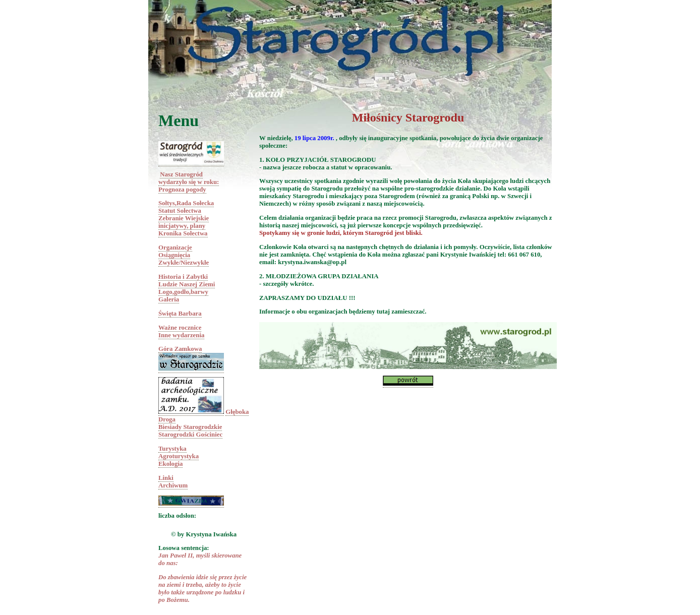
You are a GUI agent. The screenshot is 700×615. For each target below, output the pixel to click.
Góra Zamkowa (180, 349)
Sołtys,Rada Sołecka (186, 203)
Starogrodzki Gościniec (190, 435)
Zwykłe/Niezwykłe (184, 263)
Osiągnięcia (174, 255)
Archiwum (173, 485)
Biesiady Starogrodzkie (190, 427)
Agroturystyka (179, 456)
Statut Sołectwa (180, 211)
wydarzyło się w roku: (189, 182)
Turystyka (172, 449)
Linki (166, 478)
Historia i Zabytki (183, 277)
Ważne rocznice (180, 328)
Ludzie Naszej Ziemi (187, 284)
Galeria (169, 299)
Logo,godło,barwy (183, 292)
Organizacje (175, 248)
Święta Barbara (180, 314)
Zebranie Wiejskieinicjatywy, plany (184, 222)
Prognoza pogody (182, 190)
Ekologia (170, 464)
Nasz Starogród (181, 174)
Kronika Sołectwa (183, 233)
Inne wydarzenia (181, 335)
